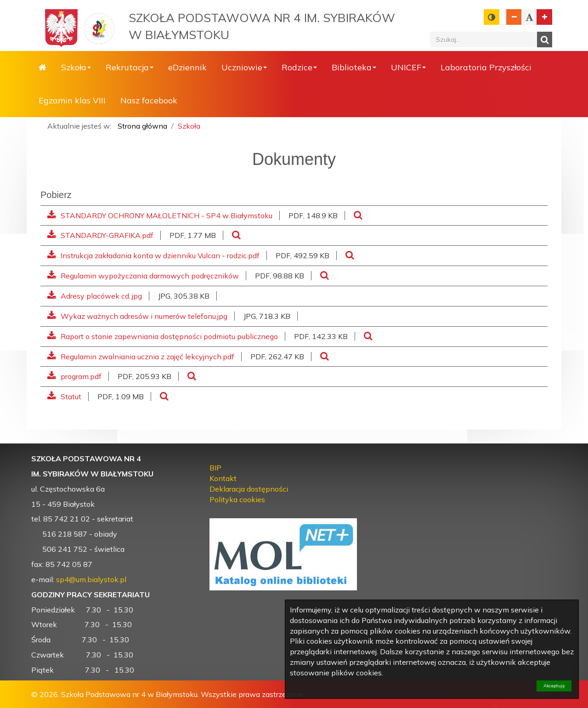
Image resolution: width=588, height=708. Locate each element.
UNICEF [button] (408, 67)
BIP (215, 468)
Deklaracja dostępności (249, 489)
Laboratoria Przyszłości (486, 67)
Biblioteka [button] (354, 67)
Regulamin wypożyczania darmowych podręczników (143, 276)
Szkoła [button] (76, 67)
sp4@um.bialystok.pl (91, 579)
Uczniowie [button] (244, 67)
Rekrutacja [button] (130, 67)
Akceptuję (554, 686)
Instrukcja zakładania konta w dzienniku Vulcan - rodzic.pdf (153, 255)
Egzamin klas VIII (72, 100)
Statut (64, 396)
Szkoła (189, 126)
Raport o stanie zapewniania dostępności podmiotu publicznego (163, 336)
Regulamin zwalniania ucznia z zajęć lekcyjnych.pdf (141, 357)
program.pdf (74, 376)
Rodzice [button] (299, 67)
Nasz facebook (149, 100)
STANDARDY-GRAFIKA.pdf (100, 235)
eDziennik (187, 67)
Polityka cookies (237, 499)
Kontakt (223, 478)
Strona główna (42, 68)
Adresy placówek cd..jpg (95, 296)
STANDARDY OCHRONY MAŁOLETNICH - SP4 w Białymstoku (160, 215)
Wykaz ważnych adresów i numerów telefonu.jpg (137, 316)
